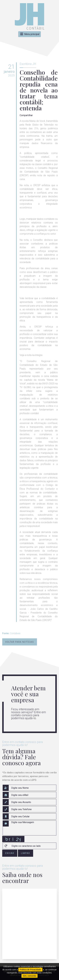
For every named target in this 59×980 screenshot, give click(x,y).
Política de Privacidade (30, 970)
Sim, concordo (29, 976)
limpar (26, 853)
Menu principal (29, 34)
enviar (10, 853)
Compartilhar (26, 115)
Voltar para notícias (20, 642)
